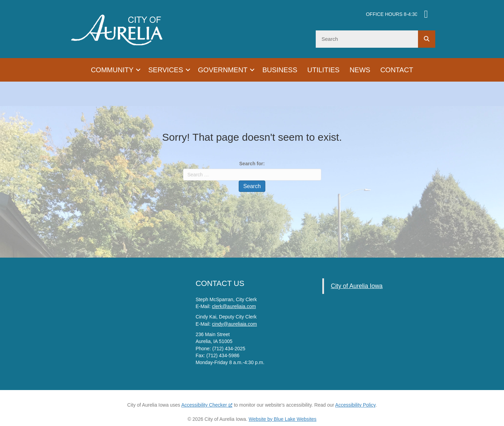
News (360, 70)
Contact (397, 70)
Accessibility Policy (355, 405)
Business (280, 70)
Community (112, 70)
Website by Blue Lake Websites (283, 419)
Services (166, 70)
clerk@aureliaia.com (234, 306)
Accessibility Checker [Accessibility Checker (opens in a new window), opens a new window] (207, 405)
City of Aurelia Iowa (357, 286)
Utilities (324, 70)
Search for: (252, 164)
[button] (138, 70)
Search (252, 186)
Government (223, 70)
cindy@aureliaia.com (235, 324)
